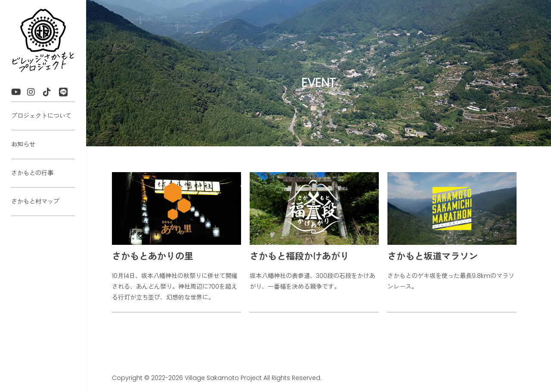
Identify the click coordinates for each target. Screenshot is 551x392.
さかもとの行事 (32, 173)
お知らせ (23, 144)
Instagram (35, 93)
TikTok (51, 93)
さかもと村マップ (35, 201)
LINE (67, 93)
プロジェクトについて (41, 116)
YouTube (19, 93)
